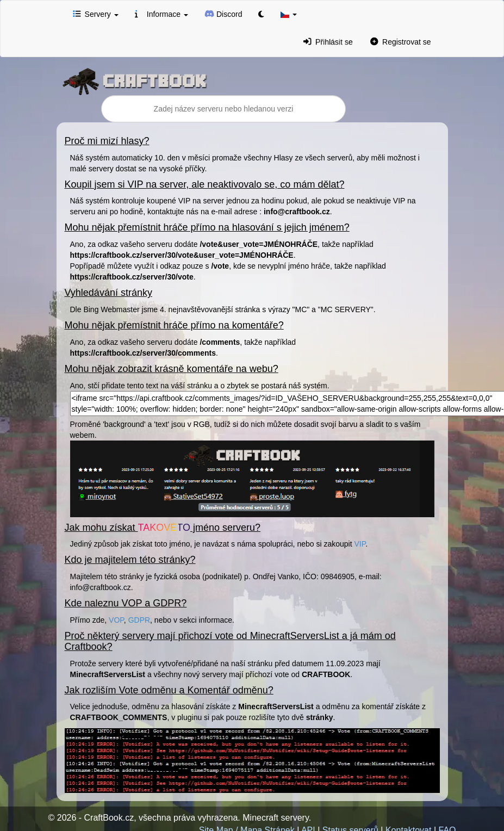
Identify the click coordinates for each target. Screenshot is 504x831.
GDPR (139, 620)
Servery (96, 14)
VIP (360, 544)
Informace (161, 14)
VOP (116, 620)
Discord (223, 14)
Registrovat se (401, 41)
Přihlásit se (328, 42)
